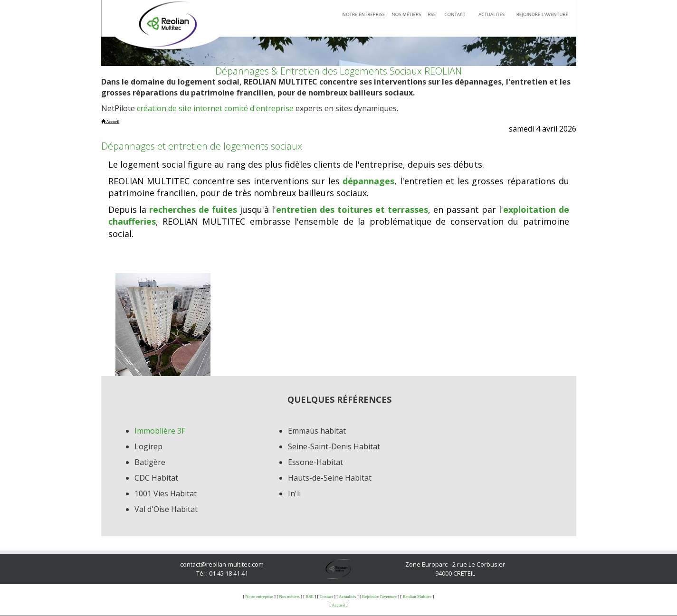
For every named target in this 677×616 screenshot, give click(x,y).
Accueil (338, 605)
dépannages (368, 181)
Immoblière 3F (160, 431)
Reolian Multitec (417, 597)
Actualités (348, 597)
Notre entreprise (259, 597)
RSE (310, 597)
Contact (326, 597)
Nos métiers (289, 597)
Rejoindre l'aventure (379, 597)
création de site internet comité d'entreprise (215, 108)
